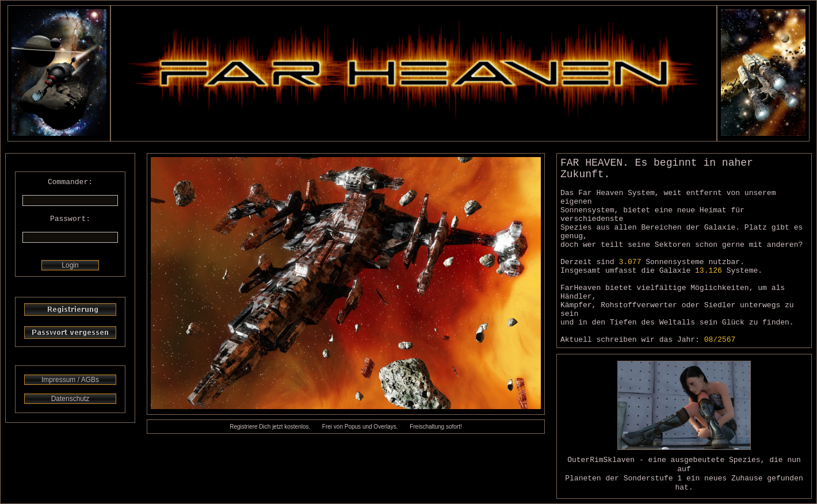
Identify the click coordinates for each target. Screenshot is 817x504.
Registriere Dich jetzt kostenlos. (270, 427)
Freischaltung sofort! (436, 427)
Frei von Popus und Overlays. (360, 427)
